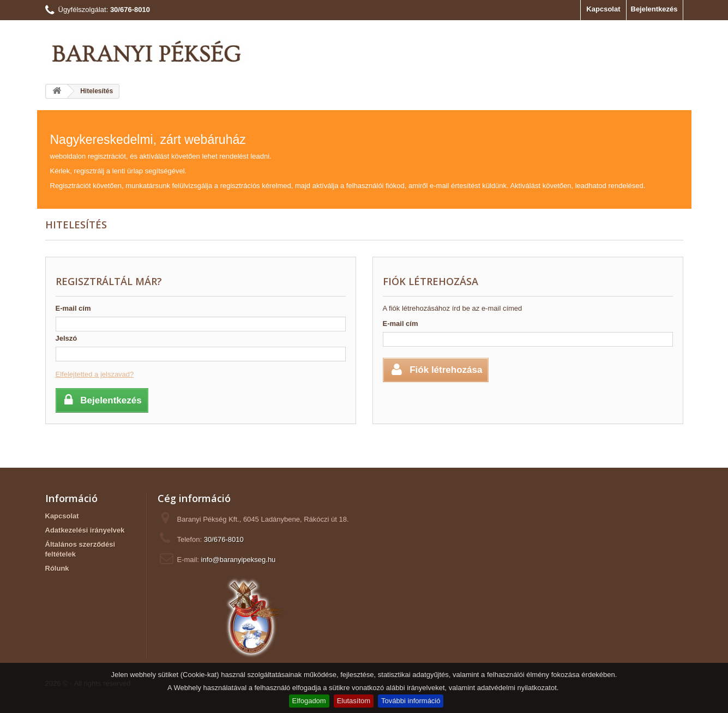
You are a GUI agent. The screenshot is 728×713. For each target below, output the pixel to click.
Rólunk (57, 568)
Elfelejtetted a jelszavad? (95, 374)
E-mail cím (73, 308)
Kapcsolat (603, 9)
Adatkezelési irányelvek (85, 530)
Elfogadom (309, 701)
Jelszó (67, 338)
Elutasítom (354, 701)
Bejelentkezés (654, 9)
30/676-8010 (224, 539)
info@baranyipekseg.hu (239, 560)
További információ (411, 701)
